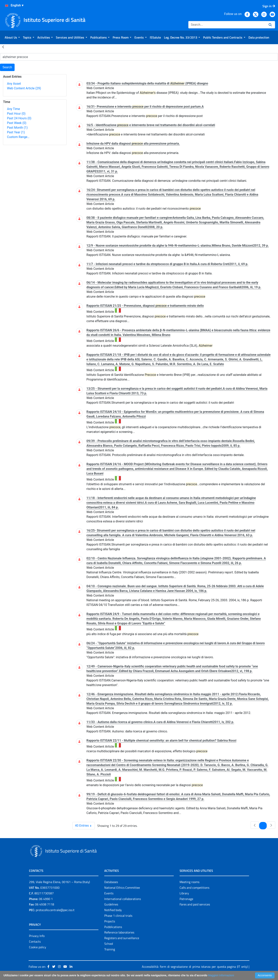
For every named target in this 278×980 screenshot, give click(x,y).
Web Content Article (24, 88)
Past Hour (16, 114)
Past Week (17, 123)
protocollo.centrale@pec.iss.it (55, 910)
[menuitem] (12, 37)
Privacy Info (37, 936)
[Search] (227, 25)
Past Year (16, 132)
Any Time (13, 109)
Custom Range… (18, 137)
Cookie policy (38, 947)
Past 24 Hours (19, 118)
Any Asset (14, 84)
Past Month (17, 128)
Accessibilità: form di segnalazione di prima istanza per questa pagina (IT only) (195, 967)
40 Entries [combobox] (85, 826)
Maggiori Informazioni (221, 975)
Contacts (35, 941)
